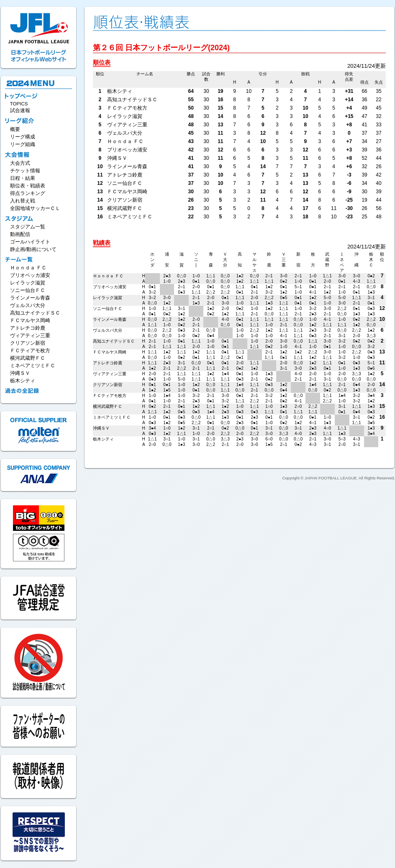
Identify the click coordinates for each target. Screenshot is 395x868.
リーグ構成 (23, 137)
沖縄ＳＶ (20, 373)
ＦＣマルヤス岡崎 (30, 320)
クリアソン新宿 (28, 343)
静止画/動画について (33, 249)
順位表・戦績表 (28, 186)
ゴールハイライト (30, 242)
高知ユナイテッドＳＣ (35, 313)
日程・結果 (23, 178)
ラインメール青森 (30, 298)
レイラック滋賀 (28, 283)
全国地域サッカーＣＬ (35, 208)
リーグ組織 (23, 144)
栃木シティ (23, 381)
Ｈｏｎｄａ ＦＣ (28, 268)
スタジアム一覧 (28, 227)
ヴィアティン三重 (30, 335)
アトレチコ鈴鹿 (28, 328)
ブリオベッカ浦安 (30, 275)
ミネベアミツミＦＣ (33, 366)
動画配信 (20, 234)
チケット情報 (25, 171)
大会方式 (20, 163)
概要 (15, 129)
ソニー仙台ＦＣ (28, 290)
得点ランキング (28, 193)
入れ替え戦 (23, 201)
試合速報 (20, 110)
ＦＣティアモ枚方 (30, 351)
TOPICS (19, 104)
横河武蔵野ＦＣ (28, 358)
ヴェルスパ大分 (28, 305)
